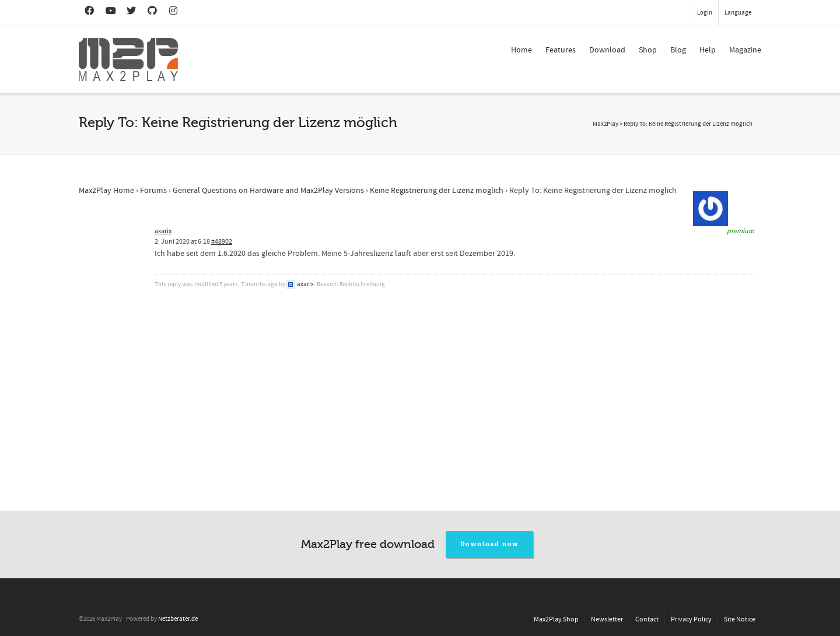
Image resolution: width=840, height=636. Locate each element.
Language (738, 13)
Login (705, 13)
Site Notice (740, 619)
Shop (648, 50)
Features (561, 50)
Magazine (745, 50)
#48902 (222, 242)
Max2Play (605, 124)
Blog (678, 50)
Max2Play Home (106, 191)
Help (708, 50)
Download (607, 50)
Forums (153, 191)
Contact (647, 619)
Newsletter (607, 619)
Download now (490, 544)
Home (521, 50)
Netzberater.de (178, 619)
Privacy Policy (691, 619)
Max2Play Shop (556, 619)
